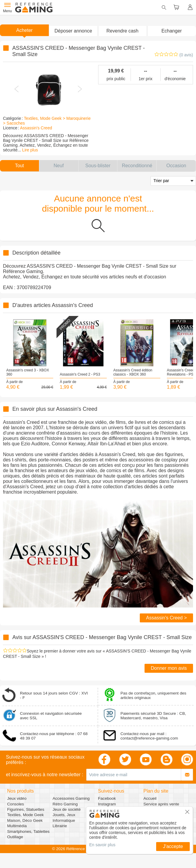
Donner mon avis (169, 668)
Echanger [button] (172, 31)
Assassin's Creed (36, 128)
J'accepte (173, 846)
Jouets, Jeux (64, 815)
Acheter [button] (25, 30)
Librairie (60, 826)
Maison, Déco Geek (25, 820)
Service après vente (161, 804)
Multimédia (17, 826)
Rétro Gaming (65, 804)
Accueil (150, 798)
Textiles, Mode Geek (25, 815)
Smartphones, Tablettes (28, 831)
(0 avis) (186, 55)
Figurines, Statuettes (26, 809)
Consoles (16, 804)
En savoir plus (102, 845)
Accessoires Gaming (71, 798)
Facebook (107, 798)
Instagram (107, 804)
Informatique (64, 820)
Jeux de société (67, 809)
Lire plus (30, 150)
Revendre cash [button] (123, 31)
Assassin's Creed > (166, 618)
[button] (73, 31)
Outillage (15, 837)
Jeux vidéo (17, 798)
